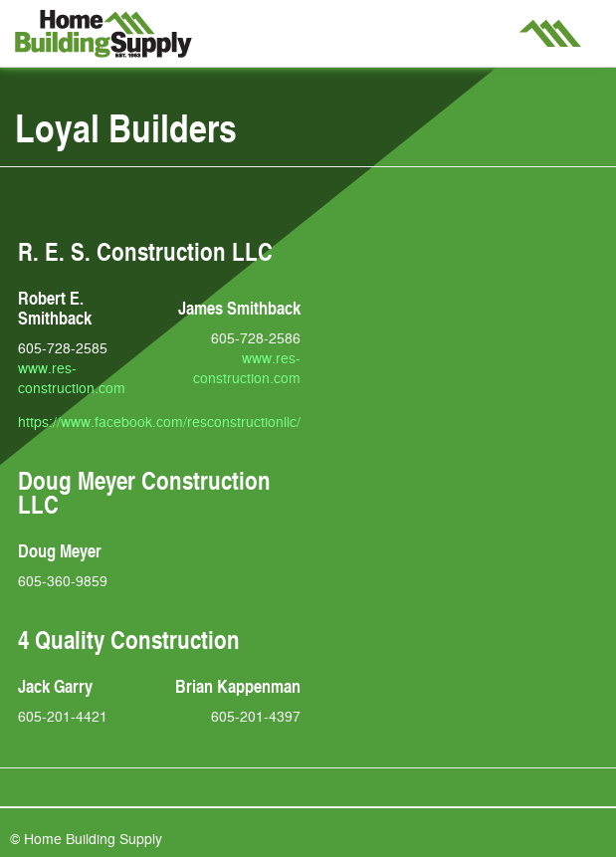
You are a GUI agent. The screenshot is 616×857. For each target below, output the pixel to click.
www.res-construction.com (72, 377)
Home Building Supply (104, 34)
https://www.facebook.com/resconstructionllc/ (159, 421)
